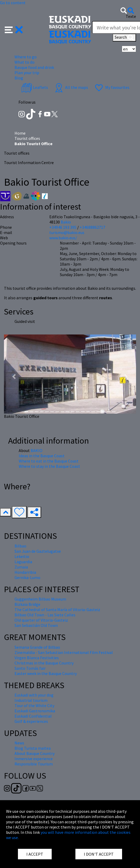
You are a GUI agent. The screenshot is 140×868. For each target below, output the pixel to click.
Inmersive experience (34, 759)
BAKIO (37, 450)
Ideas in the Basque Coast (42, 456)
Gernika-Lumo (27, 577)
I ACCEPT (35, 854)
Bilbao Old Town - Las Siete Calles (45, 615)
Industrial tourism (31, 700)
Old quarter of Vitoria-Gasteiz (41, 620)
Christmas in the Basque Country (44, 663)
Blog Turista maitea (33, 748)
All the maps (71, 87)
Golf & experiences (31, 721)
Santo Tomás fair (30, 668)
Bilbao (20, 546)
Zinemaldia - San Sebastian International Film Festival (64, 652)
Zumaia (21, 567)
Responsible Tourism (34, 764)
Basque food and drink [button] (34, 67)
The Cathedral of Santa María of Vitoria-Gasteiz (57, 610)
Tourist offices (27, 138)
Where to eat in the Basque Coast (49, 461)
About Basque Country (35, 753)
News (19, 743)
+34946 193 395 (63, 227)
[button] (14, 29)
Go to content (13, 3)
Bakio (66, 222)
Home (20, 133)
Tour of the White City (34, 705)
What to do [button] (25, 62)
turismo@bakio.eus (67, 232)
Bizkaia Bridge (27, 604)
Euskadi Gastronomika (35, 711)
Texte (131, 16)
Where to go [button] (26, 57)
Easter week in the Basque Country (46, 673)
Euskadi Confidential (33, 716)
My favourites (112, 87)
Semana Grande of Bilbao (37, 647)
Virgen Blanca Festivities (37, 658)
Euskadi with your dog (34, 695)
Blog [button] (19, 78)
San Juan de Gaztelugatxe (38, 551)
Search (124, 38)
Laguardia (23, 562)
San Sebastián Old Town (36, 625)
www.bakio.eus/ (63, 238)
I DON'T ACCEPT (99, 854)
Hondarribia (25, 572)
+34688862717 (92, 227)
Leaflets (35, 87)
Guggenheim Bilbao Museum (40, 599)
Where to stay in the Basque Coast (49, 466)
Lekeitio (22, 556)
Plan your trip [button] (27, 73)
